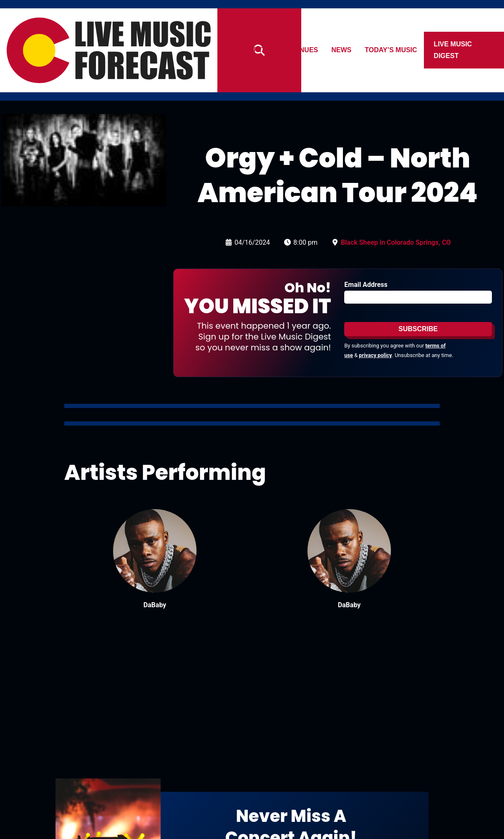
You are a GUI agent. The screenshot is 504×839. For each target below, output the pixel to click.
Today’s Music (391, 50)
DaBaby (155, 605)
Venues (305, 50)
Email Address (366, 285)
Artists (263, 50)
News (342, 50)
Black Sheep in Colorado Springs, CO (396, 242)
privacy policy (375, 355)
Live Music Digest (453, 50)
